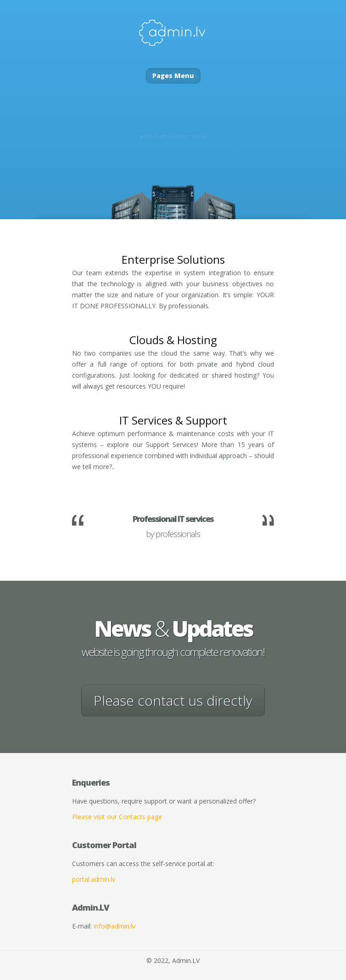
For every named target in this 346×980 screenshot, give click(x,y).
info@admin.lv (114, 926)
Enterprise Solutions (173, 259)
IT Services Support (173, 420)
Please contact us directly (173, 700)
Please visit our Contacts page (117, 817)
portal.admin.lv (94, 879)
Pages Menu (173, 76)
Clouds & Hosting (173, 340)
